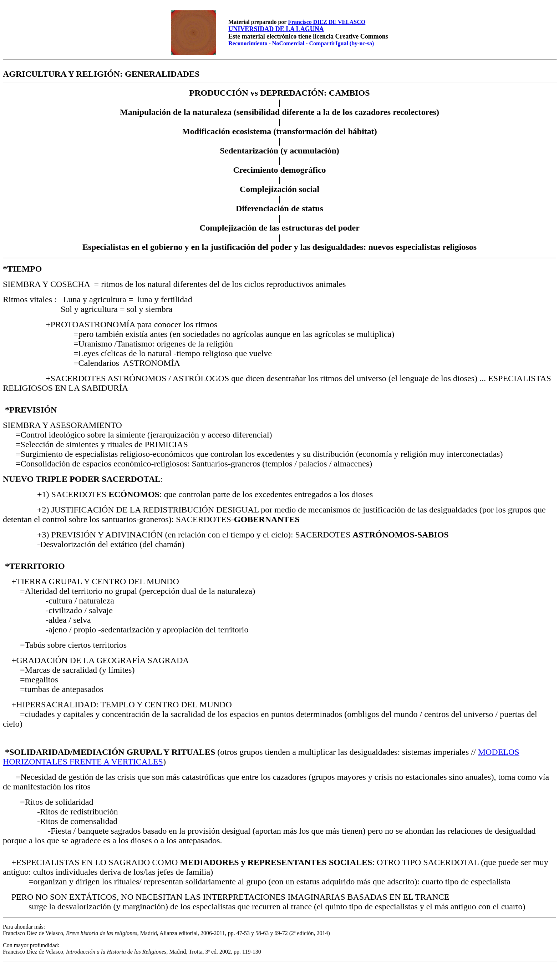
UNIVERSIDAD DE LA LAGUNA (276, 29)
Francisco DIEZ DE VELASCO (327, 22)
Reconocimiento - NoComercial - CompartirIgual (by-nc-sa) (301, 43)
